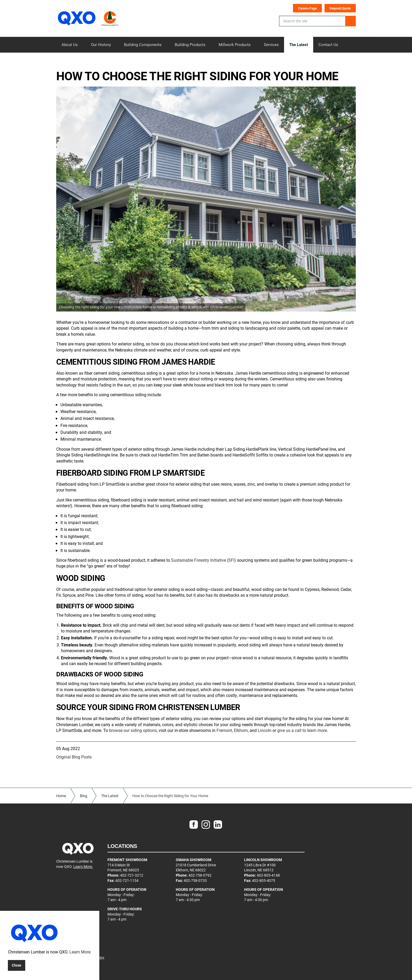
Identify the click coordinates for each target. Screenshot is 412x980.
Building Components (143, 44)
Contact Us (328, 44)
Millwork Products (235, 44)
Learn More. (83, 866)
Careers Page (307, 8)
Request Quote (340, 8)
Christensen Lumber (89, 18)
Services (271, 44)
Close (17, 965)
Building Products (190, 44)
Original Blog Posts (74, 757)
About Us (70, 44)
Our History (101, 44)
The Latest (299, 44)
